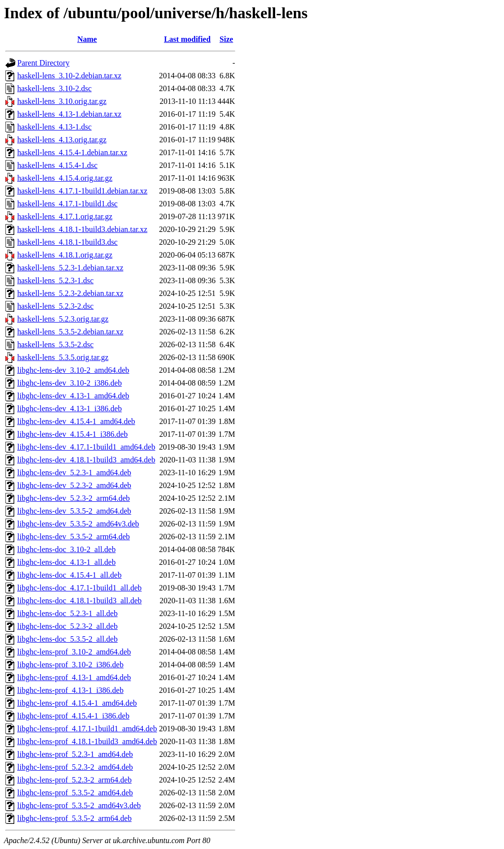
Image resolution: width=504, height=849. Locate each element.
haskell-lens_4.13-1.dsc (54, 127)
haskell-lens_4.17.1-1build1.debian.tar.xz (82, 191)
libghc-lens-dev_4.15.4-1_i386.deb (72, 434)
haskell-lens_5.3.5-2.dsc (55, 344)
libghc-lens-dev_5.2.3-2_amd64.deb (74, 485)
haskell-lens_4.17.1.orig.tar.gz (65, 216)
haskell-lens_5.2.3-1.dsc (55, 280)
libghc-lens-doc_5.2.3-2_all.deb (67, 626)
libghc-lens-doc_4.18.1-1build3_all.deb (79, 601)
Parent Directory (43, 63)
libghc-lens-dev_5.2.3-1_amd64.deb (74, 473)
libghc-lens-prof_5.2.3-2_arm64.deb (74, 780)
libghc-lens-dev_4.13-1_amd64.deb (73, 396)
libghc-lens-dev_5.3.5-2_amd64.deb (74, 511)
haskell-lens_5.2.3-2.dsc (55, 306)
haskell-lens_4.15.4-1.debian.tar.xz (72, 152)
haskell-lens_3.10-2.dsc (54, 88)
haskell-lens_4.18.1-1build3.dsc (67, 242)
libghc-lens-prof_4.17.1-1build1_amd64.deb (87, 729)
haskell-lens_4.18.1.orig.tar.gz (65, 255)
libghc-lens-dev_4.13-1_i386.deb (69, 408)
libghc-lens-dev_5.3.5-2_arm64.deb (74, 537)
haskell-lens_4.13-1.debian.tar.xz (69, 114)
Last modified (187, 39)
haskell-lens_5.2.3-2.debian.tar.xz (70, 293)
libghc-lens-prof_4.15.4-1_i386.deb (73, 716)
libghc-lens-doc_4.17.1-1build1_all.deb (79, 588)
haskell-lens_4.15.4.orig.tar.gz (65, 178)
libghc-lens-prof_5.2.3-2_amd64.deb (75, 767)
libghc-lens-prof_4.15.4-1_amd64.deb (77, 703)
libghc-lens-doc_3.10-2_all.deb (66, 549)
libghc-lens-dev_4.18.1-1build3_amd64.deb (86, 460)
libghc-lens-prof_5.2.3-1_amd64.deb (75, 754)
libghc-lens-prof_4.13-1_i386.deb (70, 690)
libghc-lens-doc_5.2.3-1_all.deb (67, 613)
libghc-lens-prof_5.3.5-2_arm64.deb (74, 818)
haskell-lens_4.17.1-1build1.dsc (67, 204)
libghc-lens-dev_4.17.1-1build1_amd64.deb (86, 447)
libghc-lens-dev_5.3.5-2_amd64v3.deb (78, 524)
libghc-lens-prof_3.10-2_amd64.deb (74, 652)
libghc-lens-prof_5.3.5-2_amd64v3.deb (79, 805)
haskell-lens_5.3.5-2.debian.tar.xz (70, 332)
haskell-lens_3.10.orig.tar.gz (62, 101)
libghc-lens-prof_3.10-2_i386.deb (70, 665)
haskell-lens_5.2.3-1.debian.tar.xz (70, 268)
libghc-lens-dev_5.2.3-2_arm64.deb (74, 498)
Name (87, 39)
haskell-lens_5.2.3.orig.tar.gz (63, 319)
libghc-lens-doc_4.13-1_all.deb (66, 562)
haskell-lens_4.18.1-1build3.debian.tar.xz (82, 229)
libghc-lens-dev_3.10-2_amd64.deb (73, 370)
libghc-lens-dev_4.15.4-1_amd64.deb (76, 421)
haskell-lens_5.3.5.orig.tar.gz (63, 357)
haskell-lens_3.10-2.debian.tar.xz (69, 76)
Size (226, 39)
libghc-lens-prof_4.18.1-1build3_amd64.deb (87, 741)
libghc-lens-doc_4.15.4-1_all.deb (69, 575)
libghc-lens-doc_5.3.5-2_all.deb (67, 639)
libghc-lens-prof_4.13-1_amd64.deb (74, 677)
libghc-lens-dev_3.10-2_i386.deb (69, 383)
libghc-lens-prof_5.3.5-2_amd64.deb (75, 793)
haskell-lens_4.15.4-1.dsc (57, 165)
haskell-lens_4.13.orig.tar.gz (62, 140)
